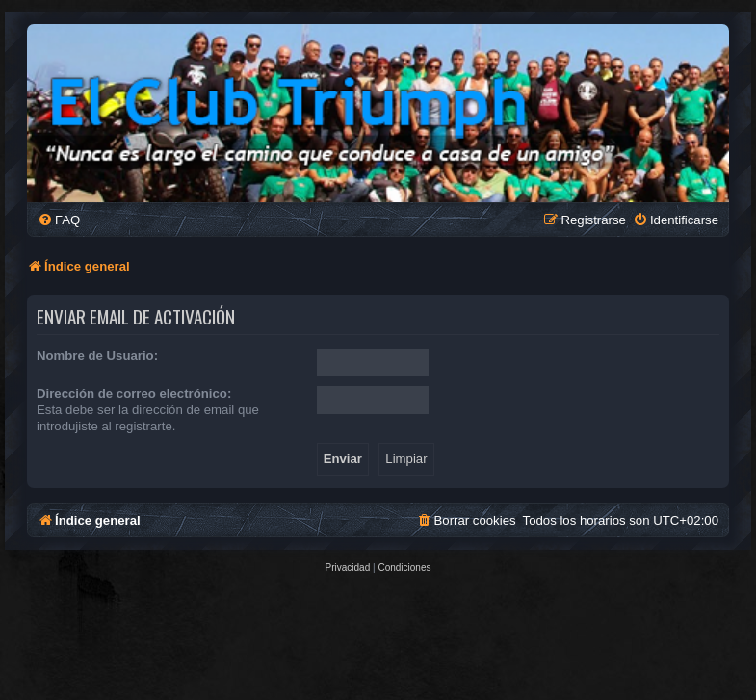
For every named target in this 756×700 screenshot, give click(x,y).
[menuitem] (59, 220)
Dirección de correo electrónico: (134, 393)
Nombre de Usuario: (97, 356)
